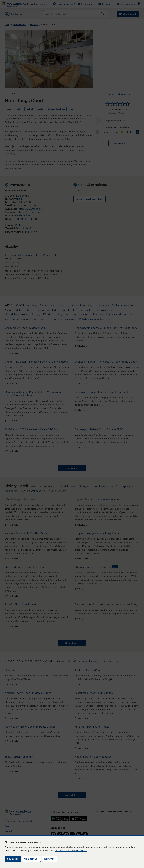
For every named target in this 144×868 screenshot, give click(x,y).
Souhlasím (13, 859)
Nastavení (50, 859)
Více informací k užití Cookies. (71, 850)
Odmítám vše (31, 859)
